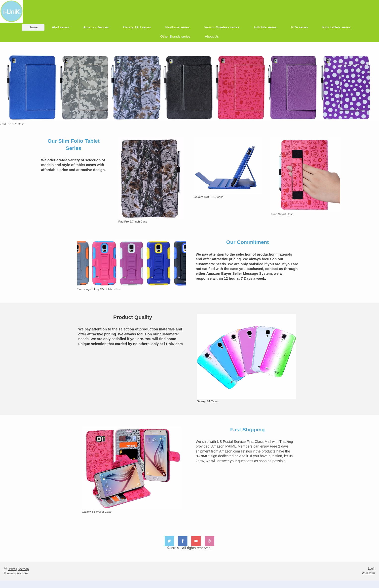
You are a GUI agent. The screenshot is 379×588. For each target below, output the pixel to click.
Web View (369, 573)
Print (10, 569)
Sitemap (23, 569)
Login (372, 569)
